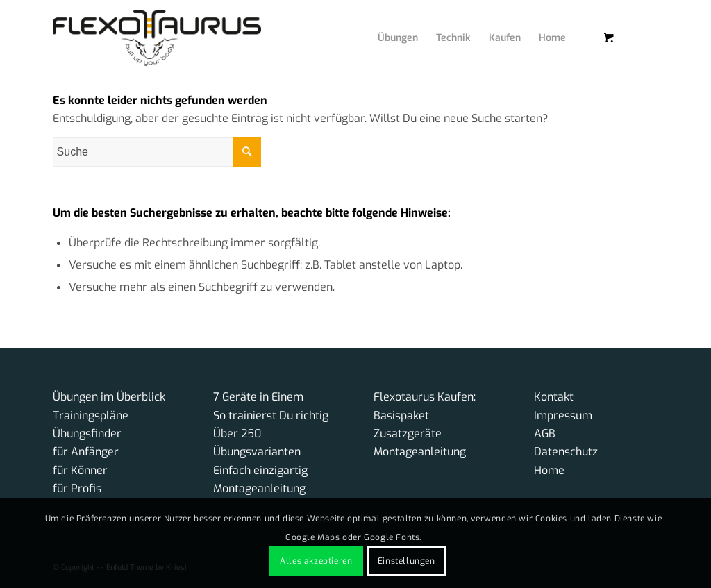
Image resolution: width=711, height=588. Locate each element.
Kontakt (554, 397)
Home (549, 470)
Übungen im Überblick (109, 397)
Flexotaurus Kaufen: (425, 397)
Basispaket (401, 415)
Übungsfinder (87, 434)
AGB (545, 434)
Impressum (563, 415)
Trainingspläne (91, 415)
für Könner (80, 470)
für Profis (77, 488)
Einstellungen (407, 561)
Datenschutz (566, 452)
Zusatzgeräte (408, 434)
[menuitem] (387, 24)
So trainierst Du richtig (271, 415)
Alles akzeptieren (316, 561)
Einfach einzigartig (260, 470)
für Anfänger (86, 452)
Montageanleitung (259, 488)
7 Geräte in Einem (258, 397)
